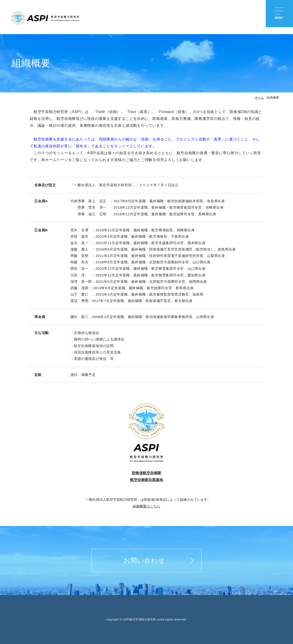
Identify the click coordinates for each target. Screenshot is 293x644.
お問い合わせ (144, 560)
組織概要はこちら (146, 506)
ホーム (259, 98)
